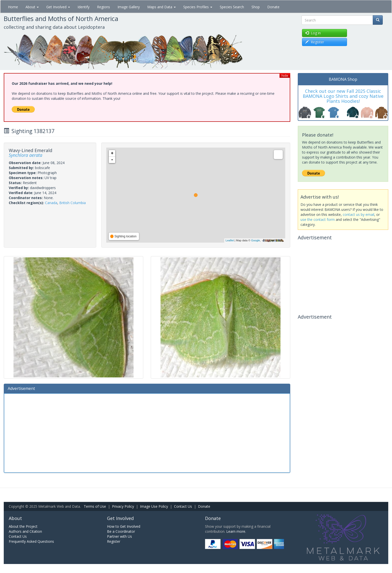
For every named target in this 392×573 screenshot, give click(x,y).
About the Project (23, 526)
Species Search (232, 7)
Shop (256, 7)
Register (114, 541)
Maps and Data (161, 7)
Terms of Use (95, 506)
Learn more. (236, 531)
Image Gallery (129, 7)
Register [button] (315, 42)
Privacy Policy (123, 506)
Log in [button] (313, 33)
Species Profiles (198, 7)
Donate (273, 7)
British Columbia (72, 203)
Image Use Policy (154, 506)
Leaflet (230, 240)
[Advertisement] (147, 432)
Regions (103, 7)
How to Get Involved (124, 526)
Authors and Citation (25, 531)
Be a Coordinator (121, 531)
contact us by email (358, 214)
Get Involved (58, 7)
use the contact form (318, 219)
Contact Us (183, 506)
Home (13, 7)
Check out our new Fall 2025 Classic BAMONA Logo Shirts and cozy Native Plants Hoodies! (343, 96)
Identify (83, 7)
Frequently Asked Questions (31, 541)
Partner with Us (119, 536)
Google (255, 240)
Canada (51, 203)
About (32, 7)
